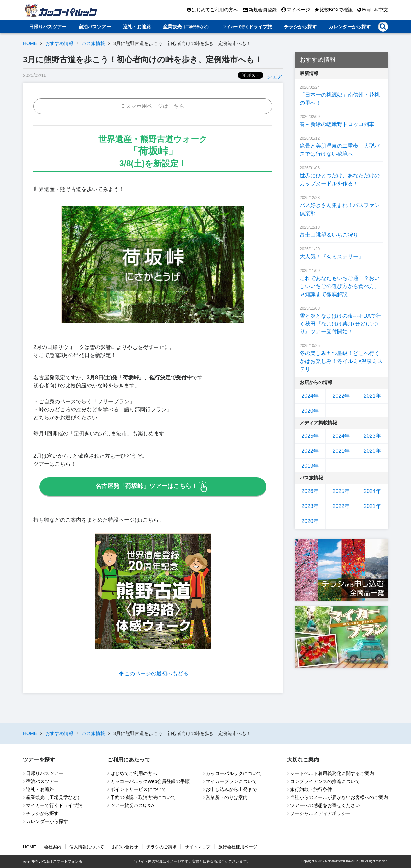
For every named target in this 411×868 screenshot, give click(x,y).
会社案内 (53, 847)
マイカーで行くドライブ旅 (54, 805)
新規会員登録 (260, 10)
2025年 (310, 436)
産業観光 (187, 27)
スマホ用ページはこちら (153, 106)
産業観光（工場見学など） (54, 797)
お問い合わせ (125, 847)
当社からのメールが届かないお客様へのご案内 (339, 797)
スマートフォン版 (68, 861)
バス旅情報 (93, 43)
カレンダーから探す (350, 27)
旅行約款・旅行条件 (311, 789)
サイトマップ (198, 847)
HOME (30, 43)
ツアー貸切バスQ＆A (132, 805)
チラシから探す (300, 27)
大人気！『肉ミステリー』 (332, 256)
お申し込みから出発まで (231, 789)
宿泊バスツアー (95, 27)
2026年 (310, 491)
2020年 (310, 411)
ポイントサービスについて (138, 789)
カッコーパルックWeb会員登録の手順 (150, 781)
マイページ (296, 10)
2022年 (341, 396)
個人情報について (87, 847)
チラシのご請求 (161, 847)
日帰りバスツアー (48, 27)
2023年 (372, 436)
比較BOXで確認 (334, 10)
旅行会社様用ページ (238, 847)
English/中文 (373, 10)
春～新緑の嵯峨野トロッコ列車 (337, 124)
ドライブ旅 (248, 27)
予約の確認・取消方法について (143, 797)
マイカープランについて (231, 781)
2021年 (372, 396)
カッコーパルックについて (234, 773)
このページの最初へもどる (153, 673)
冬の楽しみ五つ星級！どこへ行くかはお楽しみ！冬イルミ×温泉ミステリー (341, 361)
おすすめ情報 (59, 43)
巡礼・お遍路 (137, 27)
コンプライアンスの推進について (325, 781)
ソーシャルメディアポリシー (320, 813)
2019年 (310, 466)
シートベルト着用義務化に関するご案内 (332, 773)
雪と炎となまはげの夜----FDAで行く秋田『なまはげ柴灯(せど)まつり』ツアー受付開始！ (341, 324)
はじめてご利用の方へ (212, 10)
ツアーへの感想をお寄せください (325, 805)
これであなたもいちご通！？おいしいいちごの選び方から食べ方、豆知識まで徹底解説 (340, 286)
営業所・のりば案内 (227, 797)
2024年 (310, 396)
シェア (275, 76)
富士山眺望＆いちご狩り (329, 235)
